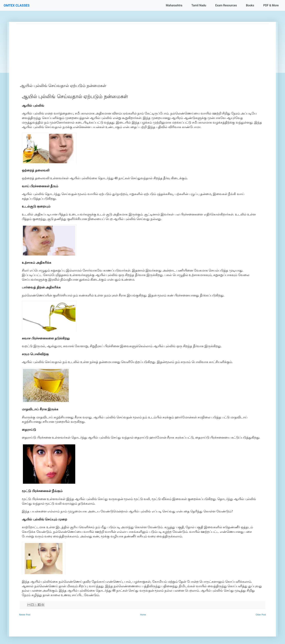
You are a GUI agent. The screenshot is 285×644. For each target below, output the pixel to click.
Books (250, 5)
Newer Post (25, 615)
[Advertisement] (125, 49)
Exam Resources (226, 5)
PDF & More (271, 5)
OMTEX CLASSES (17, 5)
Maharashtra (174, 5)
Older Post (261, 615)
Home (143, 615)
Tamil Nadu (199, 5)
